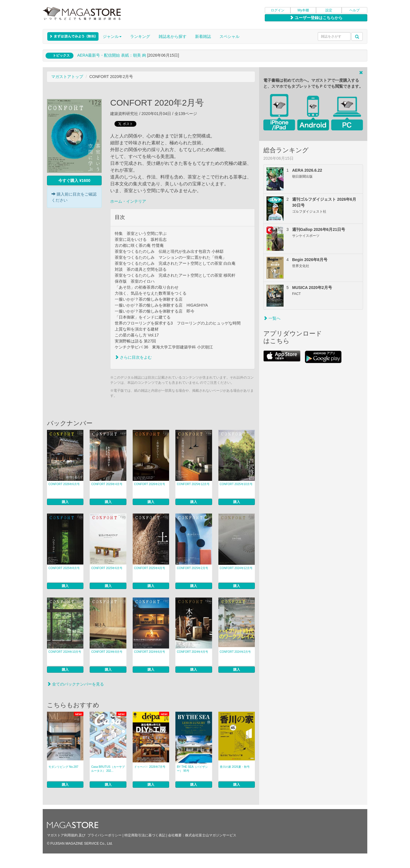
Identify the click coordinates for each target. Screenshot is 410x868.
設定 (329, 10)
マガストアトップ (67, 77)
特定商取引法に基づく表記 (145, 835)
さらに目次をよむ (133, 357)
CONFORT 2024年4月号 (192, 652)
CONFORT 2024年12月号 (236, 568)
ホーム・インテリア (128, 201)
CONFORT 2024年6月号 (150, 652)
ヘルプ (354, 10)
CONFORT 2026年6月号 (64, 484)
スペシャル (229, 36)
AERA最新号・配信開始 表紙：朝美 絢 (112, 55)
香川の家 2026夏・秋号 (235, 767)
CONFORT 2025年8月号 (64, 568)
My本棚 (303, 10)
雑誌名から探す (173, 36)
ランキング (140, 36)
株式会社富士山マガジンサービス (211, 835)
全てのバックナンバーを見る (75, 684)
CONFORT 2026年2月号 (150, 484)
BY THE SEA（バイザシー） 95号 (192, 769)
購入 (65, 502)
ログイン (278, 10)
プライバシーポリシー (104, 835)
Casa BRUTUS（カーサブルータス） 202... (108, 769)
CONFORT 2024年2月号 (235, 652)
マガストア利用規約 (62, 835)
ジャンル (112, 36)
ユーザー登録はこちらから (316, 18)
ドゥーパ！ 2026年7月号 (150, 767)
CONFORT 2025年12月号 (193, 484)
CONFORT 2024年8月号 (107, 652)
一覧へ (272, 318)
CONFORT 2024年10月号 (65, 652)
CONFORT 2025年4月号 (150, 568)
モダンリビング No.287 (63, 767)
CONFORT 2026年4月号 (107, 484)
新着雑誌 (203, 36)
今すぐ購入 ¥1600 (74, 180)
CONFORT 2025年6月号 (107, 568)
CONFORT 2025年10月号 (236, 484)
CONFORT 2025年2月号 (192, 568)
